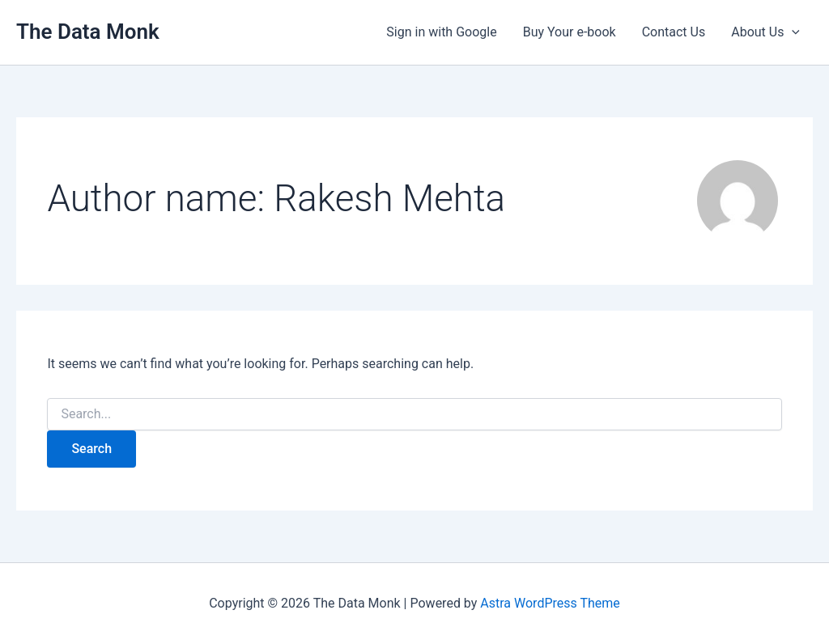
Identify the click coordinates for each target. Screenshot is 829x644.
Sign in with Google (441, 32)
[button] (792, 32)
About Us (765, 32)
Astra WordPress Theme (550, 603)
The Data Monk (88, 32)
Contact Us (674, 32)
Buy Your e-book (570, 32)
